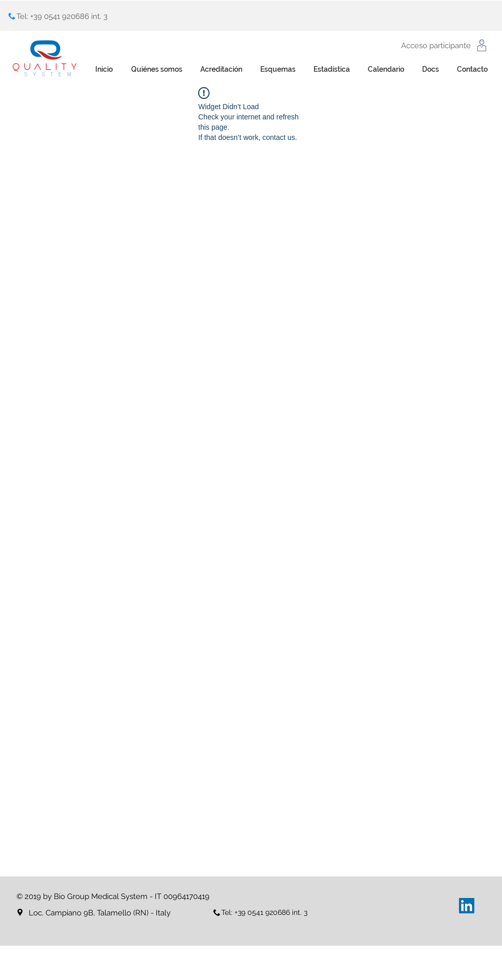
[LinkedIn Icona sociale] (467, 906)
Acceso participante (436, 46)
